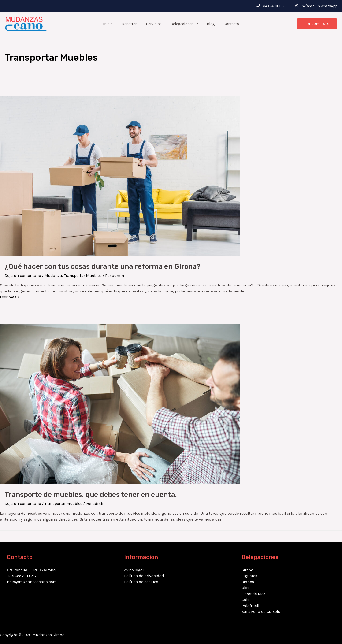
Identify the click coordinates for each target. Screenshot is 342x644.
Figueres (249, 576)
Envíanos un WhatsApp (318, 6)
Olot (245, 588)
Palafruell (250, 606)
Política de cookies (141, 582)
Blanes (248, 582)
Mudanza (53, 275)
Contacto (228, 24)
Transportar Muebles (83, 275)
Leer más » (10, 297)
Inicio (111, 24)
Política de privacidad (144, 576)
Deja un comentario (23, 275)
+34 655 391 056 (275, 6)
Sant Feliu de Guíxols (261, 611)
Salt (245, 600)
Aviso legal (134, 570)
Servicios (155, 24)
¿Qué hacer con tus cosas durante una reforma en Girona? (103, 266)
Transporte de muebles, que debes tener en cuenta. (91, 495)
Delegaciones (184, 24)
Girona (247, 570)
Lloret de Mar (253, 594)
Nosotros (132, 24)
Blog (209, 24)
